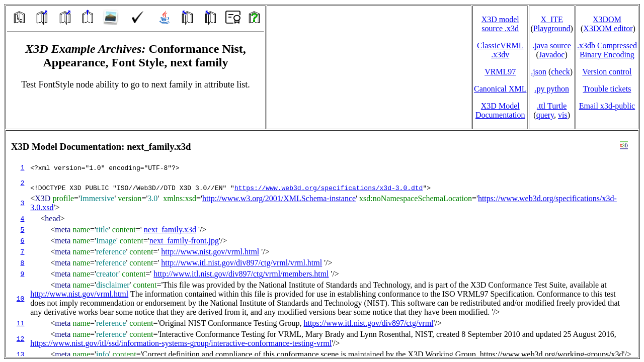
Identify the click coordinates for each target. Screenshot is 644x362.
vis (563, 115)
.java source (551, 46)
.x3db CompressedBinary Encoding (607, 50)
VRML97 (500, 72)
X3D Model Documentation (500, 110)
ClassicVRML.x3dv (500, 50)
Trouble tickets (607, 89)
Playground (552, 28)
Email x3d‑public (607, 106)
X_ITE (551, 19)
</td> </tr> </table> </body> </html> (322, 244)
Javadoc (552, 55)
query (545, 115)
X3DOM (607, 19)
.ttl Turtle (552, 106)
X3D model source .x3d (500, 24)
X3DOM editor (608, 28)
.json (539, 72)
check (560, 72)
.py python (551, 89)
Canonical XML (500, 89)
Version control (607, 72)
